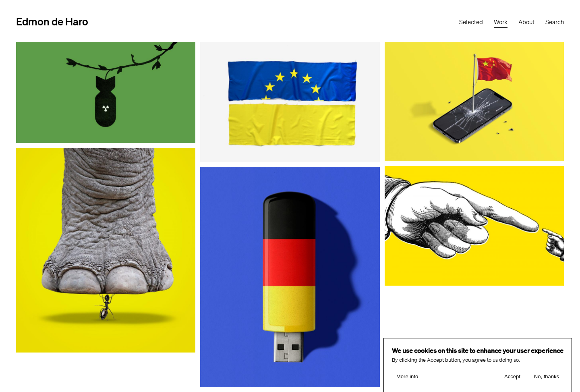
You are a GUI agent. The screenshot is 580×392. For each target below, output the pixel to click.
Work (501, 22)
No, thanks (547, 378)
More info (407, 378)
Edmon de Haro (52, 21)
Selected (471, 22)
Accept (512, 378)
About (526, 22)
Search (555, 22)
